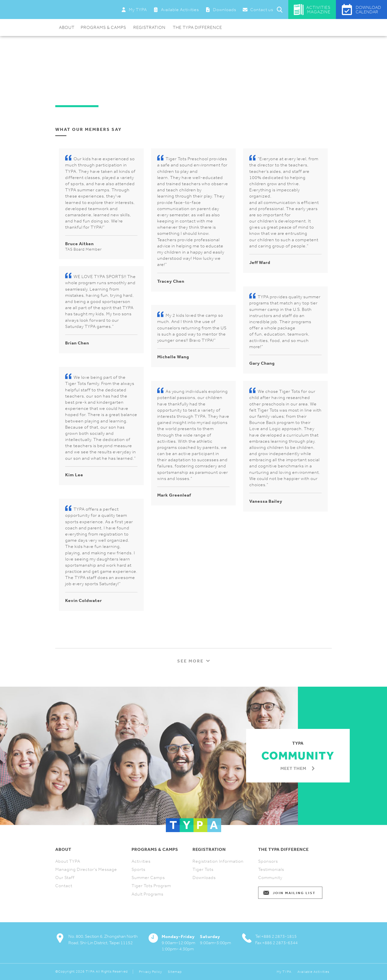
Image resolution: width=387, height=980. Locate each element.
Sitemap (175, 972)
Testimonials (271, 869)
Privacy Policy (150, 972)
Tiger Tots (203, 869)
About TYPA (68, 861)
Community (270, 878)
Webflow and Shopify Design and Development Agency (237, 972)
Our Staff (65, 878)
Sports (138, 869)
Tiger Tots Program (151, 886)
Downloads (204, 878)
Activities (141, 861)
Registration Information (218, 861)
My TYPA (284, 972)
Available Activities (313, 972)
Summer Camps (148, 878)
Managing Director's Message (86, 869)
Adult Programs (147, 894)
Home (61, 47)
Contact (64, 886)
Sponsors (268, 861)
